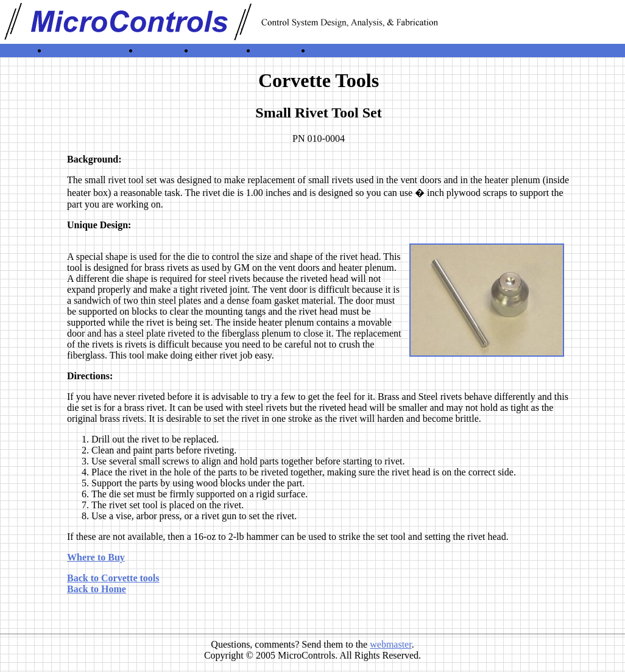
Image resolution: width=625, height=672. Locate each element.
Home (22, 50)
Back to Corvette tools (113, 578)
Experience (158, 50)
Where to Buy (96, 557)
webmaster (390, 644)
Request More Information (361, 50)
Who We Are (217, 50)
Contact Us (276, 50)
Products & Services (85, 50)
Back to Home (97, 589)
